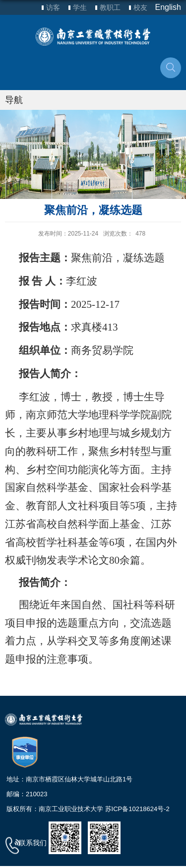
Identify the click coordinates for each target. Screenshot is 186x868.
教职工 (110, 7)
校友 (140, 7)
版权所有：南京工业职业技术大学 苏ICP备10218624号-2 (88, 809)
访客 (53, 7)
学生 (80, 7)
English (168, 7)
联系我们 (33, 843)
